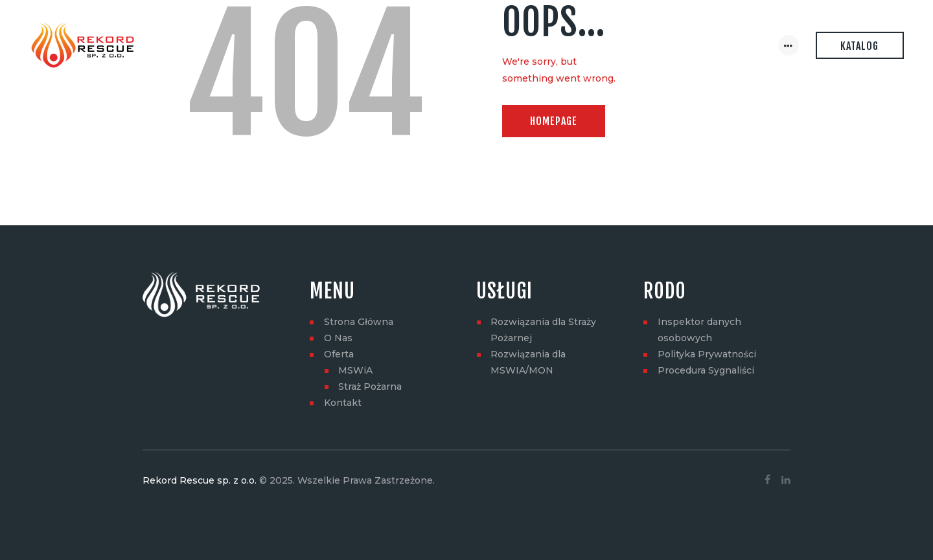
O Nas (338, 338)
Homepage (554, 121)
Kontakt (343, 403)
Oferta (339, 354)
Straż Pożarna (370, 386)
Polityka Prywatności (707, 354)
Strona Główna (359, 322)
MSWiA (355, 370)
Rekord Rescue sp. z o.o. (200, 480)
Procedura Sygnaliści (706, 370)
